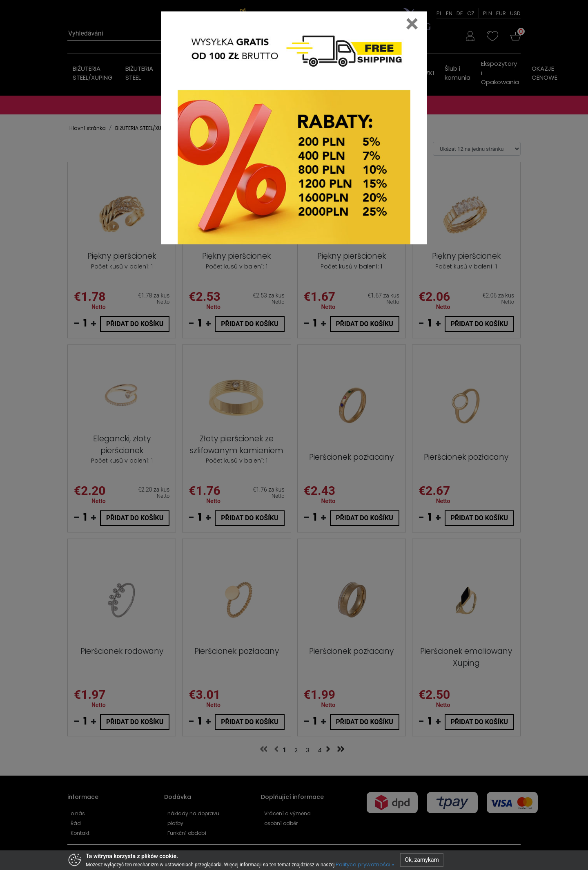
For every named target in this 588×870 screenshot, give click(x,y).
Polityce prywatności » (365, 864)
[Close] (412, 24)
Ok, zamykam (422, 860)
